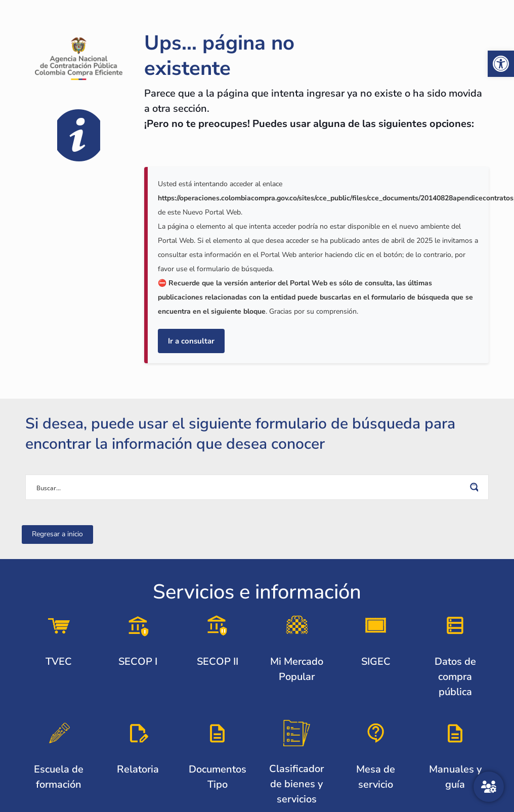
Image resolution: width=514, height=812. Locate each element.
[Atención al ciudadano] (489, 787)
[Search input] (250, 487)
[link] (501, 64)
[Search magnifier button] (476, 487)
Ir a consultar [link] (191, 341)
